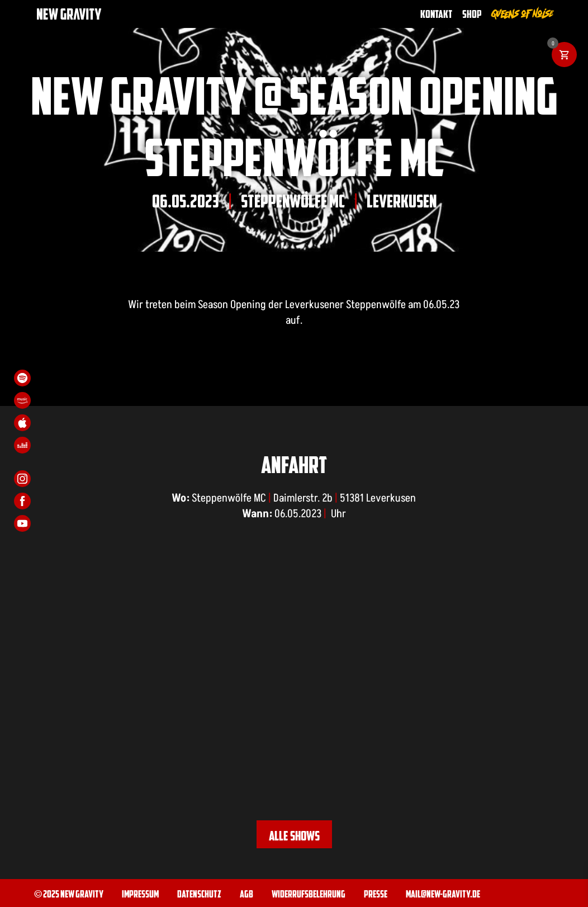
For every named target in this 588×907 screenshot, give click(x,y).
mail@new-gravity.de (443, 893)
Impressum (140, 893)
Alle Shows (294, 835)
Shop (472, 14)
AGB (246, 893)
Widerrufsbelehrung (309, 893)
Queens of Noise (523, 14)
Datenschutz (199, 893)
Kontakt (436, 14)
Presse (376, 893)
